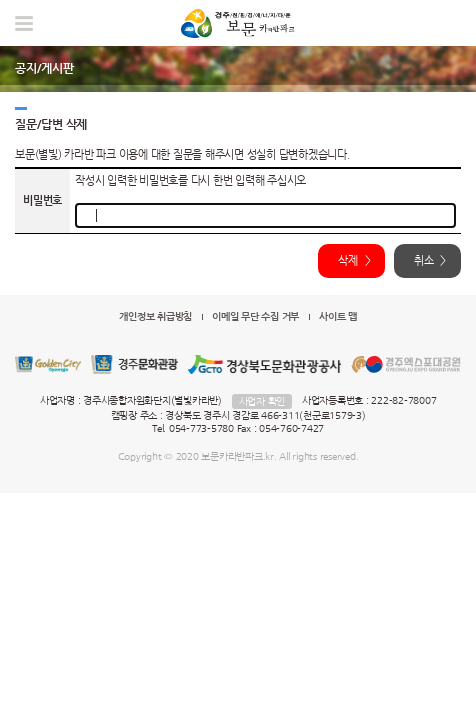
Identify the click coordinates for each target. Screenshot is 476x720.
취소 (424, 260)
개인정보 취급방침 (155, 316)
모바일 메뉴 (24, 23)
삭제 (348, 260)
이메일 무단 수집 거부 (255, 316)
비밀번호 (42, 200)
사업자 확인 (262, 401)
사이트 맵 (338, 316)
